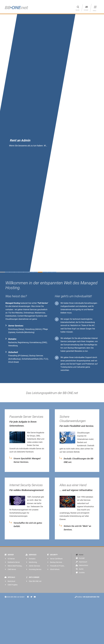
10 (50, 272)
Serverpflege (89, 345)
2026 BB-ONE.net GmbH (15, 597)
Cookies (80, 573)
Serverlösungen (91, 303)
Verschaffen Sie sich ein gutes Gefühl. (28, 525)
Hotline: (87, 597)
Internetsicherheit (68, 322)
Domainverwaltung (71, 345)
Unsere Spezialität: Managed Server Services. (27, 460)
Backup (71, 348)
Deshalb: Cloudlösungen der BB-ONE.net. (79, 460)
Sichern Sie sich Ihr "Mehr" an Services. (77, 528)
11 (54, 272)
